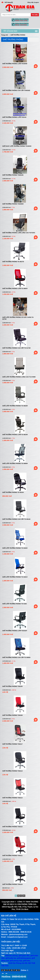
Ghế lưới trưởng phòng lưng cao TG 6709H (19, 377)
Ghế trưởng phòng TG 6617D (13, 262)
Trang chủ (4, 35)
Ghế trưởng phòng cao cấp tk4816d (16, 90)
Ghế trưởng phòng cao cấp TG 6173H (16, 348)
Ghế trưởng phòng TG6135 (12, 686)
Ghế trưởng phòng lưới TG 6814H (15, 435)
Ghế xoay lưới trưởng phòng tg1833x (17, 146)
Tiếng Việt (30, 2)
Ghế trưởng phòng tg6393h (13, 204)
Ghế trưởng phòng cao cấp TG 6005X (16, 657)
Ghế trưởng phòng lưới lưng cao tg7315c (19, 233)
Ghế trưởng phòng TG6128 (12, 715)
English (37, 2)
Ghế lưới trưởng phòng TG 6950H (15, 463)
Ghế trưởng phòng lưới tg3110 (14, 117)
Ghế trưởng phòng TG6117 (12, 744)
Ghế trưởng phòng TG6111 (12, 856)
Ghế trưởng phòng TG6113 (12, 798)
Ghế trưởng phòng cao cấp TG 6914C (16, 519)
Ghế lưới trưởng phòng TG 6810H (15, 406)
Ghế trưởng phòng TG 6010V (13, 492)
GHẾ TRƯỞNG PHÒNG (18, 35)
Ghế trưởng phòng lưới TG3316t (15, 631)
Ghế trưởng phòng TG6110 (12, 884)
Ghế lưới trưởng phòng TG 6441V (15, 577)
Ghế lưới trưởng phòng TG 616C (15, 604)
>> (24, 896)
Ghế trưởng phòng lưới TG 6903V (15, 289)
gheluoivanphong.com (18, 934)
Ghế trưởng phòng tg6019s (13, 175)
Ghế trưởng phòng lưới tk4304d (15, 64)
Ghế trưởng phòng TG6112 (12, 827)
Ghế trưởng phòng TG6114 (12, 771)
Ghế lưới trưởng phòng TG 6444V (15, 548)
